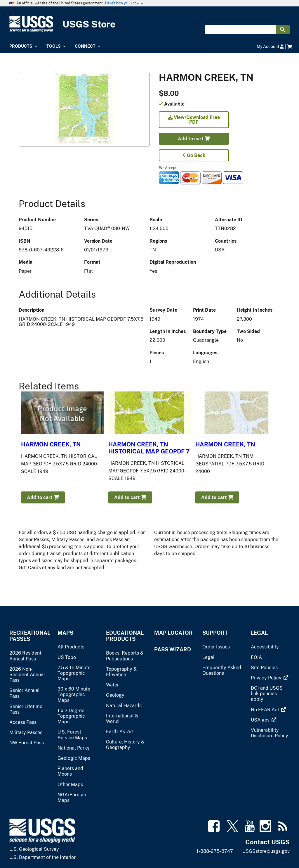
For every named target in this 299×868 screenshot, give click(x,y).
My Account (270, 46)
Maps (65, 633)
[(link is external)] (267, 678)
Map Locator (173, 633)
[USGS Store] (149, 24)
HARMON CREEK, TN (51, 444)
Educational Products (125, 636)
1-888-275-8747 (215, 851)
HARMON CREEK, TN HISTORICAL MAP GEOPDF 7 (149, 448)
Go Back (194, 155)
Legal (259, 633)
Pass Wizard (173, 649)
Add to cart (194, 139)
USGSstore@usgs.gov (266, 851)
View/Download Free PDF (194, 120)
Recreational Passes (29, 636)
